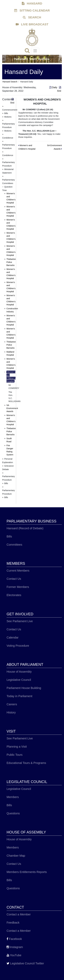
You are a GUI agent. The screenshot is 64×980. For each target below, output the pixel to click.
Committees (14, 545)
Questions (13, 813)
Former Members (18, 587)
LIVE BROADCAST (32, 24)
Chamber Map (16, 856)
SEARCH (32, 17)
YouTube (14, 955)
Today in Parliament (19, 696)
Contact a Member (19, 914)
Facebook (14, 939)
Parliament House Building (24, 688)
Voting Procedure (18, 646)
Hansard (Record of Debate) (25, 528)
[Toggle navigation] (35, 51)
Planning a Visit (17, 747)
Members (13, 797)
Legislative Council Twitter (25, 963)
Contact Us (14, 579)
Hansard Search (10, 82)
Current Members (18, 571)
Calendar (13, 637)
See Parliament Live (20, 621)
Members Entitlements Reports (27, 872)
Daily (54, 87)
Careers (12, 704)
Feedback (13, 923)
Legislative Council (19, 680)
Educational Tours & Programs (26, 763)
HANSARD (32, 3)
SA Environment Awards (12, 408)
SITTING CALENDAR (32, 10)
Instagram (15, 947)
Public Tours (15, 755)
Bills (9, 536)
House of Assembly (19, 672)
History (11, 712)
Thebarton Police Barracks (11, 262)
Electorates (14, 595)
